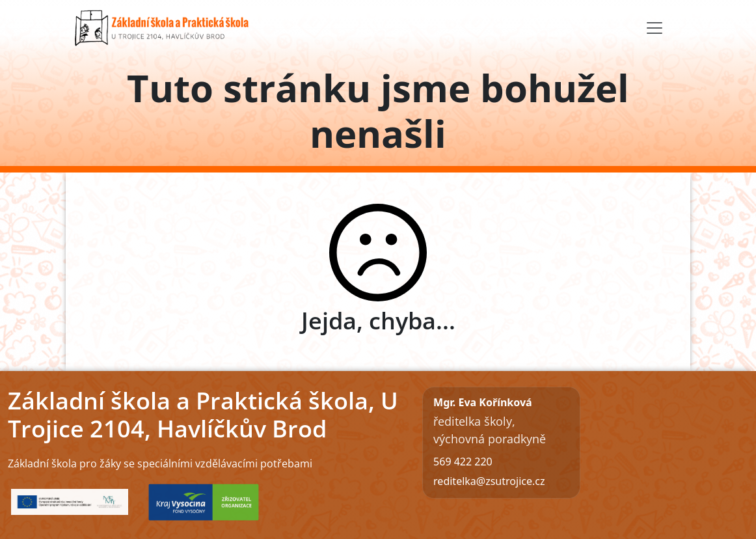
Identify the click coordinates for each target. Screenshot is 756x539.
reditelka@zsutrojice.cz (489, 481)
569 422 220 (463, 462)
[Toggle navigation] (655, 28)
